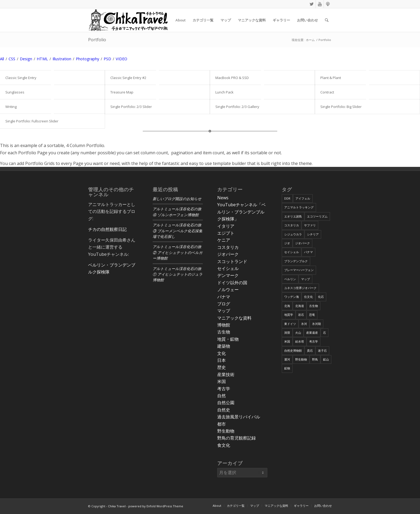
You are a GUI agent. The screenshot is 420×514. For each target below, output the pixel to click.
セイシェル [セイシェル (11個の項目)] (292, 252)
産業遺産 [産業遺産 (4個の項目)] (312, 333)
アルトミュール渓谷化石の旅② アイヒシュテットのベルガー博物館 (177, 253)
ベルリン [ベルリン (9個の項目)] (290, 279)
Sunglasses (15, 92)
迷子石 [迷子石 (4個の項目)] (322, 350)
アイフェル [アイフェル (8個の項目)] (303, 198)
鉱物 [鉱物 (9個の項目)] (287, 368)
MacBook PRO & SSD (232, 78)
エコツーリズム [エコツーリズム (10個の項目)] (317, 216)
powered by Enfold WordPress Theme (156, 506)
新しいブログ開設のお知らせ (177, 199)
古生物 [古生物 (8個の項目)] (314, 306)
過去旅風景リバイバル (239, 417)
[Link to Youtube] (320, 4)
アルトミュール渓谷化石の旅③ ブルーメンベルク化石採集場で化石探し (177, 231)
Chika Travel (117, 506)
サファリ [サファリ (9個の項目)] (310, 225)
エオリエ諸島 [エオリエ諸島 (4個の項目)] (293, 216)
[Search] (327, 20)
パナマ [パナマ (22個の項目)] (308, 252)
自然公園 (226, 403)
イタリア (226, 226)
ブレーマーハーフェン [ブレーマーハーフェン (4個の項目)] (299, 270)
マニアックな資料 (234, 318)
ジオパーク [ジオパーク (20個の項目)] (303, 243)
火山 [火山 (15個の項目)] (298, 333)
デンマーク (228, 275)
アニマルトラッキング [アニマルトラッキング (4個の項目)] (299, 207)
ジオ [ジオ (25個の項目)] (287, 243)
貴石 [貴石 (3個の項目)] (310, 350)
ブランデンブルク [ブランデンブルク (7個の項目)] (296, 261)
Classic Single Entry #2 (128, 78)
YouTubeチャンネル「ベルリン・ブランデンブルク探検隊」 (241, 212)
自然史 (224, 410)
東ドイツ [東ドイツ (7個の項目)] (290, 324)
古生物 (224, 332)
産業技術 (226, 374)
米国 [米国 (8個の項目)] (287, 341)
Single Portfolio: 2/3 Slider (131, 107)
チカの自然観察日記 (107, 229)
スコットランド (232, 261)
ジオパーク (228, 254)
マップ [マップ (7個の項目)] (305, 279)
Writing (11, 107)
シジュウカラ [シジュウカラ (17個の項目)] (293, 234)
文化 (222, 353)
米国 (222, 381)
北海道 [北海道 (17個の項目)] (300, 306)
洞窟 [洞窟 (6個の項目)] (287, 333)
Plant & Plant (331, 78)
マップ (224, 311)
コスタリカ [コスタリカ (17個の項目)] (292, 225)
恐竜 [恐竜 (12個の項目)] (312, 315)
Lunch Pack (224, 92)
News (223, 198)
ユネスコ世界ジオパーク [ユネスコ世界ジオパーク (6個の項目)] (300, 288)
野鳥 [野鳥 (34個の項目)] (315, 359)
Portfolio (97, 40)
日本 (222, 360)
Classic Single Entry (21, 78)
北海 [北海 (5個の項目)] (287, 306)
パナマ (224, 297)
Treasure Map (122, 92)
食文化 (224, 445)
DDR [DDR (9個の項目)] (287, 198)
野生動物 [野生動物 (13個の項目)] (301, 359)
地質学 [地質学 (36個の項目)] (289, 315)
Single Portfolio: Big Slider (341, 107)
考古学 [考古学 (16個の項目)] (314, 341)
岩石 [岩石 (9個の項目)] (301, 315)
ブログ (224, 304)
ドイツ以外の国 (232, 283)
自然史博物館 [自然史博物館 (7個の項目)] (293, 350)
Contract (327, 92)
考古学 (224, 389)
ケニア (224, 240)
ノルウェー (228, 290)
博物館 (224, 325)
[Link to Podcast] (328, 4)
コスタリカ (228, 247)
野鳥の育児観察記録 (237, 438)
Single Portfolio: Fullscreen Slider (32, 121)
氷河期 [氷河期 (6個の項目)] (316, 324)
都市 (222, 424)
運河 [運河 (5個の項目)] (287, 359)
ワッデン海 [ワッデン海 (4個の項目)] (292, 297)
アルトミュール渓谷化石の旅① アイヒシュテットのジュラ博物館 (177, 275)
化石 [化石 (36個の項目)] (321, 297)
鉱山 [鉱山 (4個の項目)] (326, 359)
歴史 (222, 367)
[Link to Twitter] (312, 4)
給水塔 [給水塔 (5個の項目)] (300, 341)
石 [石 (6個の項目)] (325, 333)
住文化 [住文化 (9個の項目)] (308, 297)
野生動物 (226, 431)
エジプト (226, 233)
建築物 (224, 346)
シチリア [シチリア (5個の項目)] (313, 234)
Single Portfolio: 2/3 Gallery (237, 107)
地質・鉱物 (228, 339)
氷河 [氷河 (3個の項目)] (304, 324)
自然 (222, 396)
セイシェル (228, 268)
